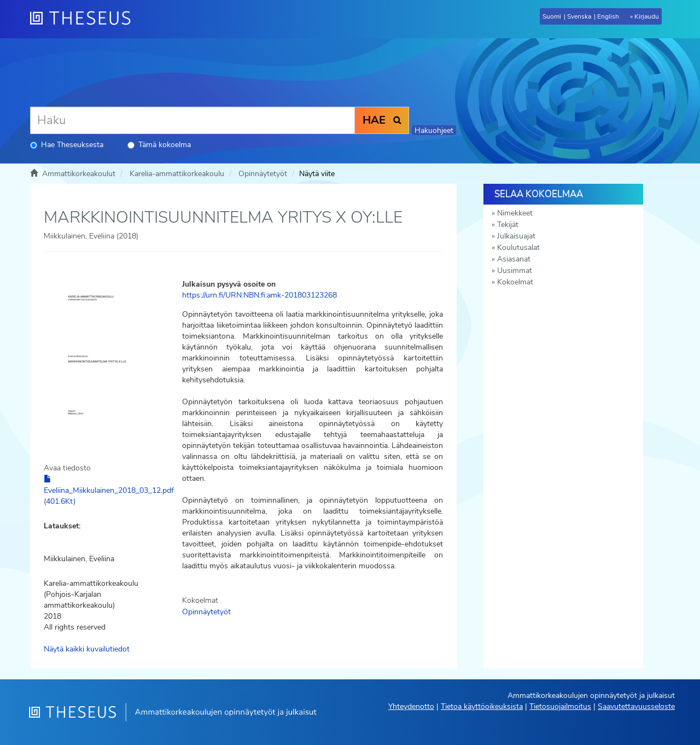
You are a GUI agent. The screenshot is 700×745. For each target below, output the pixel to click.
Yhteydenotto (411, 706)
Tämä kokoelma (159, 145)
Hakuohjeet (434, 130)
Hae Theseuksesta (67, 145)
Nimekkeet (515, 213)
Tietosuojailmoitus (560, 706)
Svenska (579, 16)
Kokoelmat (515, 282)
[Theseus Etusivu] (85, 19)
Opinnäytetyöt (263, 174)
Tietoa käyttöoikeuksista (482, 706)
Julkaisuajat (516, 236)
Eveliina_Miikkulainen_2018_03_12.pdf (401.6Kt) (109, 491)
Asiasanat (514, 259)
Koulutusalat (518, 248)
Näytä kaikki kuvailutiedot (87, 649)
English (608, 16)
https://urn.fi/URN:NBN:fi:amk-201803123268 (259, 295)
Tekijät (508, 225)
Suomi (552, 16)
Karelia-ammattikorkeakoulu (177, 174)
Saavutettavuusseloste (636, 706)
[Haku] (192, 120)
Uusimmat (515, 270)
